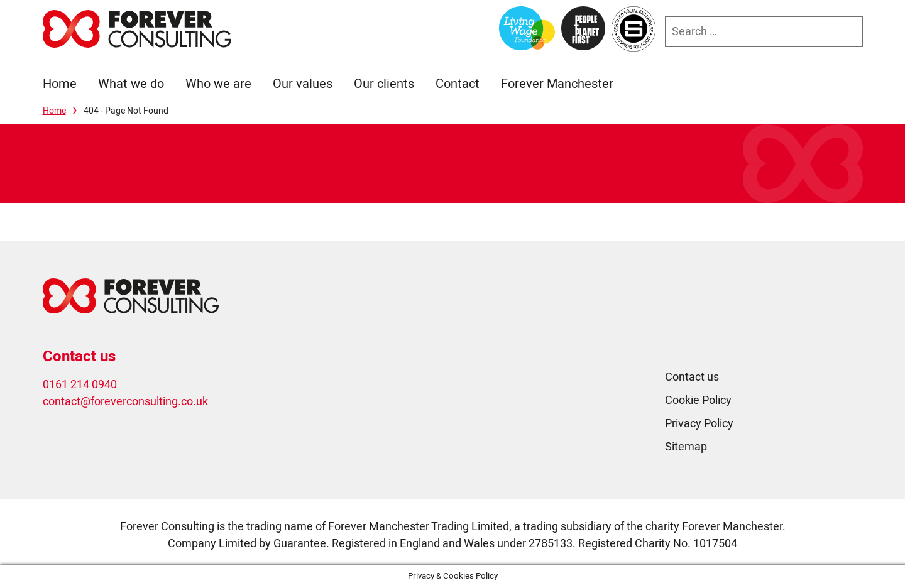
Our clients (384, 84)
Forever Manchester (557, 84)
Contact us (692, 377)
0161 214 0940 (80, 385)
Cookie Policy (698, 400)
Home (60, 84)
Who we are (218, 84)
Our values (303, 84)
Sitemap (686, 447)
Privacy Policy (699, 424)
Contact (458, 84)
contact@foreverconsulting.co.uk (125, 402)
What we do (131, 84)
